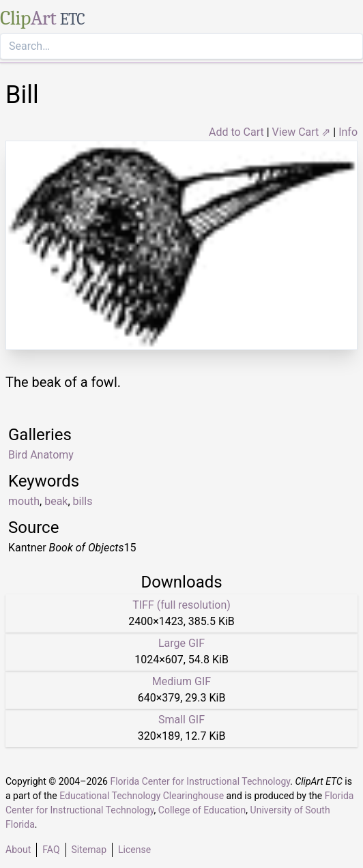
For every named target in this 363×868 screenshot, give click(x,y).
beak (56, 501)
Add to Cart (236, 132)
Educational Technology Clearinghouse (142, 796)
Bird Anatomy (41, 455)
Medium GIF (181, 681)
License (134, 850)
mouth (24, 501)
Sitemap (89, 850)
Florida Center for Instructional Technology (200, 781)
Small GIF (181, 720)
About (18, 850)
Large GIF (181, 643)
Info (348, 132)
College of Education (202, 810)
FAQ (51, 850)
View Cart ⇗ (302, 132)
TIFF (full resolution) (181, 605)
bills (83, 501)
